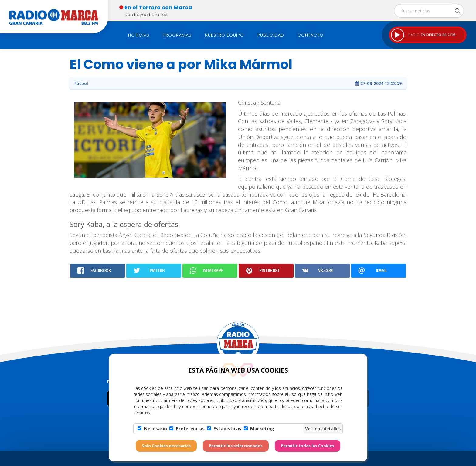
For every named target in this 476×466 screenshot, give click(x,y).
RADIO (423, 35)
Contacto (311, 35)
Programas (177, 35)
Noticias (139, 35)
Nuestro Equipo (224, 35)
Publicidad (271, 35)
